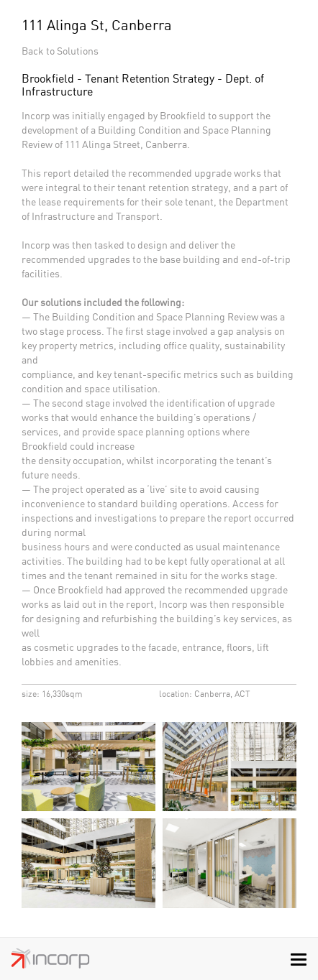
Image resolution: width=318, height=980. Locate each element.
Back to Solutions (60, 52)
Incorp (50, 962)
